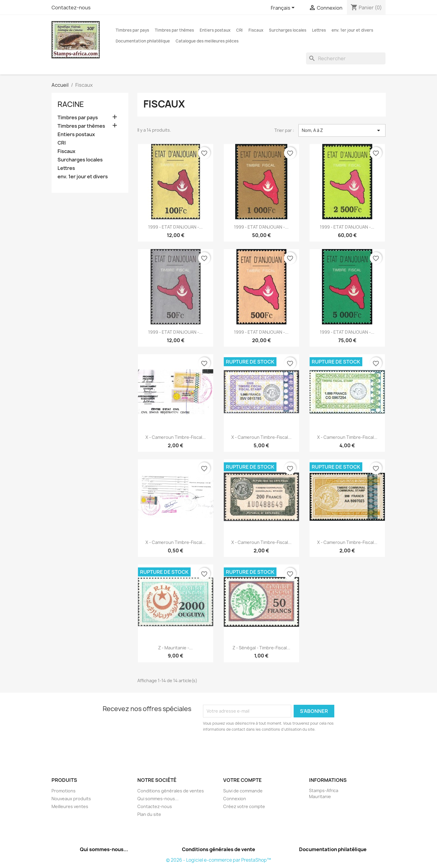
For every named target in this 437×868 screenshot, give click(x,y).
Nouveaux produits (71, 799)
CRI (239, 30)
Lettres (319, 30)
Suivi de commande (243, 791)
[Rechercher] (346, 58)
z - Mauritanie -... (175, 648)
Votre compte (242, 780)
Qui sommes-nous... (158, 799)
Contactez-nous (71, 8)
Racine (71, 104)
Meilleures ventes (70, 806)
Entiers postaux (215, 30)
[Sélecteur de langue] (284, 8)
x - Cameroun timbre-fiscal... (176, 437)
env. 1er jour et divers (352, 30)
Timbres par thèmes (174, 30)
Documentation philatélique (143, 41)
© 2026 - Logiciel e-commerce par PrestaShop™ (218, 860)
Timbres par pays (132, 30)
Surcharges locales (288, 30)
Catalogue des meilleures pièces (207, 41)
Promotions (64, 791)
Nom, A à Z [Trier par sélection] (342, 130)
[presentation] (253, 749)
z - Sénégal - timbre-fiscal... (261, 648)
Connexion (235, 799)
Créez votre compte (244, 806)
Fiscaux (256, 30)
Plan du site (149, 814)
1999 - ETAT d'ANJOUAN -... (175, 227)
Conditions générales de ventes (171, 791)
